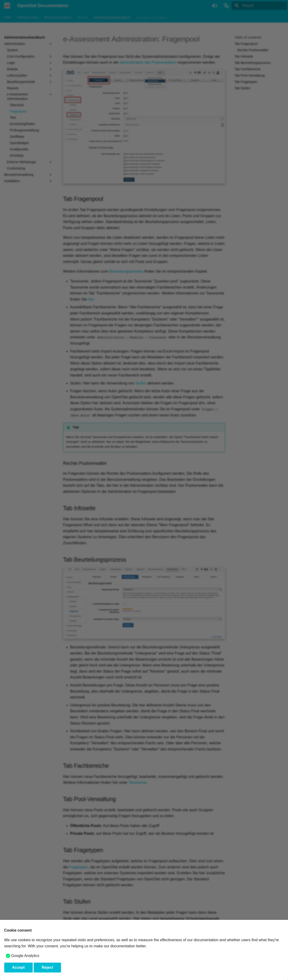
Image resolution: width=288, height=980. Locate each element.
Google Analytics (25, 956)
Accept (18, 967)
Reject (47, 967)
